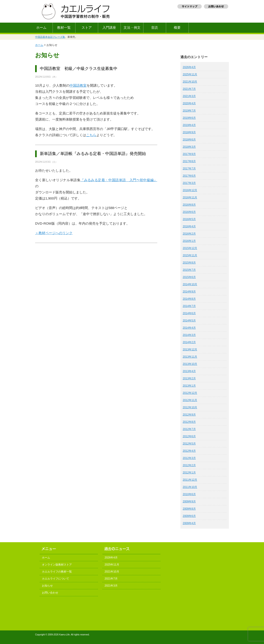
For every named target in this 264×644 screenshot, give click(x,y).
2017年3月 (189, 183)
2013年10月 (190, 364)
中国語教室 (78, 85)
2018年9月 (189, 132)
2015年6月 (189, 277)
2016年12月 (190, 190)
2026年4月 (189, 67)
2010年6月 (189, 494)
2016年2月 (189, 234)
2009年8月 (189, 509)
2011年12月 (190, 480)
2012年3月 (189, 458)
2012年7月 (189, 429)
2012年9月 (189, 415)
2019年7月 (189, 111)
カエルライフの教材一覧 (57, 572)
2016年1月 (189, 241)
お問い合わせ (50, 593)
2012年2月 (189, 465)
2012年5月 (189, 444)
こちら (91, 135)
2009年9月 (189, 501)
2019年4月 (189, 125)
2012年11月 (190, 400)
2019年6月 (189, 118)
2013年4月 (189, 371)
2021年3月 (189, 96)
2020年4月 (189, 103)
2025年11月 (190, 74)
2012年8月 (189, 422)
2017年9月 (189, 154)
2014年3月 (189, 335)
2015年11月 (190, 255)
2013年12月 (190, 349)
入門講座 (109, 28)
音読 (155, 28)
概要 (177, 28)
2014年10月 (190, 284)
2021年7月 (189, 89)
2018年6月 (189, 140)
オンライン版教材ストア (57, 565)
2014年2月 (189, 342)
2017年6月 (189, 176)
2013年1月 (189, 386)
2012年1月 (189, 473)
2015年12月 (190, 248)
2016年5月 (189, 219)
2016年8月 (189, 205)
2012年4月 (189, 451)
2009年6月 (189, 516)
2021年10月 (190, 82)
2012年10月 (190, 407)
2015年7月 (189, 270)
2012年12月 (190, 393)
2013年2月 (189, 378)
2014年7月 (189, 306)
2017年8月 (189, 161)
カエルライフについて (56, 579)
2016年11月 (190, 197)
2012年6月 (189, 436)
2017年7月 (189, 169)
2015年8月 (189, 263)
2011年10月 (190, 487)
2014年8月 (189, 299)
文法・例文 (132, 28)
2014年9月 (189, 292)
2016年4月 (189, 226)
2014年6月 (189, 313)
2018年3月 (189, 147)
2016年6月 (189, 212)
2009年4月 (189, 523)
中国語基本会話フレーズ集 (50, 37)
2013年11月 (190, 357)
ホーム (41, 28)
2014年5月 (189, 321)
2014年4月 (189, 328)
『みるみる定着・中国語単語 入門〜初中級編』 (119, 180)
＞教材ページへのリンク (54, 233)
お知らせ (47, 586)
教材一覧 (64, 28)
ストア (87, 28)
